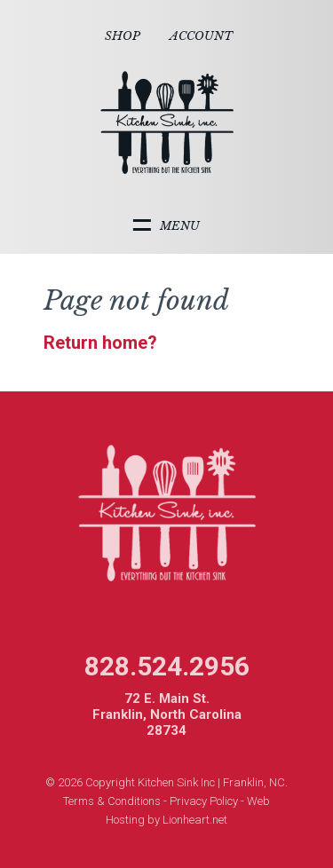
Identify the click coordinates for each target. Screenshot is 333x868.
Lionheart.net (195, 820)
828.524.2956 (167, 666)
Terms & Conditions (112, 801)
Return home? (100, 343)
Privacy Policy (204, 801)
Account (201, 36)
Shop (123, 36)
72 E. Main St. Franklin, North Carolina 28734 (167, 714)
